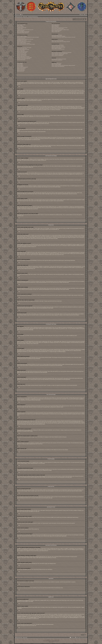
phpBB (56, 187)
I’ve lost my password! (21, 31)
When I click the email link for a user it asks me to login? (26, 44)
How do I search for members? (57, 48)
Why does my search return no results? (58, 46)
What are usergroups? (55, 27)
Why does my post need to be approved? (24, 59)
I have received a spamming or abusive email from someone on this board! (63, 37)
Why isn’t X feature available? (56, 64)
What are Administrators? (56, 25)
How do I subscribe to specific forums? (58, 55)
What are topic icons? (21, 71)
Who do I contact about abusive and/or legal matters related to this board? (63, 65)
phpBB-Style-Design (56, 641)
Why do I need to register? (21, 25)
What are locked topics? (21, 70)
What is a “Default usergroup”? (57, 31)
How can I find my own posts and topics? (58, 49)
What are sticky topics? (21, 69)
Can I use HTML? (20, 64)
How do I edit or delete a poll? (22, 53)
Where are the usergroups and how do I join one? (60, 28)
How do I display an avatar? (22, 42)
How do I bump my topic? (21, 60)
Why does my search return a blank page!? (58, 47)
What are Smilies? (20, 65)
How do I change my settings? (22, 36)
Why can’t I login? (20, 29)
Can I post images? (20, 66)
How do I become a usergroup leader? (58, 29)
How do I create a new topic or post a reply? (24, 48)
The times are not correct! (21, 38)
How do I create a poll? (21, 51)
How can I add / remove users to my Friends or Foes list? (61, 42)
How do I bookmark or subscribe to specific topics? (60, 54)
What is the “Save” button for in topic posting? (24, 58)
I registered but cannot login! (22, 28)
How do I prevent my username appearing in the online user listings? (28, 37)
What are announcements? (21, 68)
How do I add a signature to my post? (23, 50)
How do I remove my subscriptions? (57, 55)
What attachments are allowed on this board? (59, 59)
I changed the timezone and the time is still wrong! (25, 39)
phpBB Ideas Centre (64, 607)
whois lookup (21, 615)
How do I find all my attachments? (57, 60)
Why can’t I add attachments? (22, 55)
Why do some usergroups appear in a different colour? (60, 30)
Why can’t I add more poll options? (23, 52)
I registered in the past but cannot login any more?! (25, 30)
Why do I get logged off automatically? (23, 32)
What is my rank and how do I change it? (24, 43)
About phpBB (25, 601)
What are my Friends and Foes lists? (57, 41)
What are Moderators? (55, 26)
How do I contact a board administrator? (58, 66)
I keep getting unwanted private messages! (58, 36)
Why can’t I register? (20, 27)
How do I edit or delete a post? (22, 49)
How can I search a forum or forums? (58, 45)
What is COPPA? (20, 26)
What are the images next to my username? (24, 41)
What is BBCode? (20, 63)
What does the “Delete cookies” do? (23, 33)
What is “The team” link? (56, 32)
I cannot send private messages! (57, 35)
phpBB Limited (46, 600)
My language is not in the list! (22, 40)
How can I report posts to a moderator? (23, 57)
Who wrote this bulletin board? (56, 63)
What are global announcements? (23, 67)
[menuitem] (21, 15)
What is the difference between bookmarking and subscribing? (62, 52)
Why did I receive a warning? (22, 56)
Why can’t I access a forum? (22, 54)
